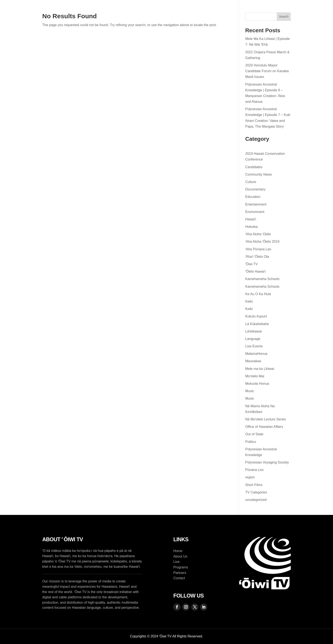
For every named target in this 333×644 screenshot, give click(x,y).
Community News (259, 174)
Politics (251, 442)
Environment (255, 212)
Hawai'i (251, 219)
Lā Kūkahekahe (257, 324)
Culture (251, 182)
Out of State (254, 434)
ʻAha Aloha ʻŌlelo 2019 (262, 242)
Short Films (254, 485)
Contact (215, 10)
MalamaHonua (256, 354)
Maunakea (253, 361)
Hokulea (252, 227)
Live (165, 10)
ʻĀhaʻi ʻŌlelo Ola (257, 257)
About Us (111, 10)
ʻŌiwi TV (252, 264)
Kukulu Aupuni (256, 316)
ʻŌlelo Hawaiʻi (255, 271)
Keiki (249, 301)
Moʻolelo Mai (255, 376)
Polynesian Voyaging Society (267, 462)
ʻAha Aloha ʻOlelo (258, 234)
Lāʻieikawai (254, 331)
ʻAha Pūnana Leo (258, 249)
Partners (186, 10)
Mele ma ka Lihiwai (260, 369)
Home (87, 10)
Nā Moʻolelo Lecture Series (266, 419)
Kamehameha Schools (262, 279)
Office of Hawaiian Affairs (264, 427)
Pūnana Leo (254, 470)
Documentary (255, 189)
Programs (138, 10)
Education (253, 197)
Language (253, 339)
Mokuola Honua (257, 384)
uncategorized (256, 500)
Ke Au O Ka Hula (258, 294)
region (250, 477)
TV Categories (256, 492)
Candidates (254, 167)
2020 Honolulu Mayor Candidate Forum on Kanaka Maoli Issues (267, 71)
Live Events (254, 346)
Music (250, 391)
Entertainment (256, 204)
